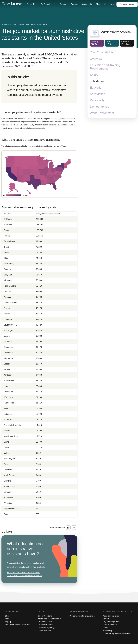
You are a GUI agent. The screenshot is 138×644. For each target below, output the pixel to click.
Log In (112, 4)
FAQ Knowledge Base (111, 622)
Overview (96, 59)
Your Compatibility (102, 52)
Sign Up (8, 622)
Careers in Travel (44, 631)
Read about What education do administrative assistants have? (24, 574)
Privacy (106, 628)
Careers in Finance (45, 622)
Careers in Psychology (46, 628)
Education (97, 88)
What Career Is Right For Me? (49, 619)
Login (7, 619)
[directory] (39, 86)
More (98, 4)
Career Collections (45, 616)
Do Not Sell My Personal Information (117, 633)
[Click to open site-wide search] (106, 4)
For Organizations (48, 4)
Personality (97, 100)
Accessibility (107, 631)
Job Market (97, 81)
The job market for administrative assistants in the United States (43, 34)
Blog (7, 616)
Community (87, 4)
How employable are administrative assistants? (36, 85)
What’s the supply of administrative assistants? (36, 90)
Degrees (75, 4)
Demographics (99, 107)
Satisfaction (98, 94)
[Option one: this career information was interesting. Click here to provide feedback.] (68, 528)
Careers (64, 4)
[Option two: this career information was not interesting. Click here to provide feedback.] (74, 528)
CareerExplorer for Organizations (83, 616)
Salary (94, 75)
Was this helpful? (58, 527)
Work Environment (102, 113)
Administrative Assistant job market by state (34, 95)
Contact (106, 619)
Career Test (31, 4)
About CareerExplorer (111, 616)
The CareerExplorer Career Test (17, 625)
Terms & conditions (110, 625)
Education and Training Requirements (105, 67)
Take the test (127, 4)
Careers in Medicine (45, 625)
